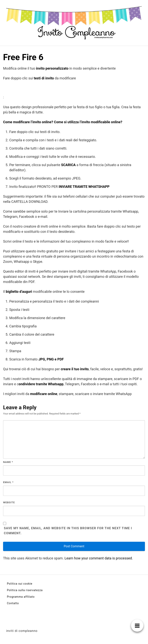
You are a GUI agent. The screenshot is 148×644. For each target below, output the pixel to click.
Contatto (13, 603)
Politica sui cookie (20, 584)
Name (8, 462)
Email (8, 482)
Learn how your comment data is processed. (99, 558)
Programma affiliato (21, 597)
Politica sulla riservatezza (25, 590)
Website (9, 502)
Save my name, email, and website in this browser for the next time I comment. (68, 531)
